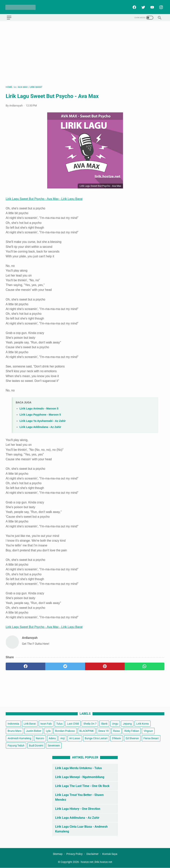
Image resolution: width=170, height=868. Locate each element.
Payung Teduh (16, 745)
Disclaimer (92, 854)
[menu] (9, 16)
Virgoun (148, 731)
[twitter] (142, 6)
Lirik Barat (30, 724)
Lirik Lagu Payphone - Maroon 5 (40, 414)
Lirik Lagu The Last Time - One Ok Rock (82, 786)
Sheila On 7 (90, 724)
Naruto (40, 738)
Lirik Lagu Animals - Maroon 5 (39, 408)
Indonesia (13, 724)
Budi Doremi (36, 745)
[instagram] (160, 6)
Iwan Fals (46, 724)
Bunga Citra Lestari (96, 738)
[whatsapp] (145, 666)
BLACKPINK (87, 731)
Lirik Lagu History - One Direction (78, 809)
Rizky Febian (132, 731)
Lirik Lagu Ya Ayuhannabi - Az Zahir (43, 420)
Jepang (127, 724)
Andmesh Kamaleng (19, 738)
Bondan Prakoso (65, 731)
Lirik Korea (143, 724)
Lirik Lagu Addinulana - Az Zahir (40, 426)
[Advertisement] (85, 52)
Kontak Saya (110, 854)
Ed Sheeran (132, 738)
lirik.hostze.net (104, 862)
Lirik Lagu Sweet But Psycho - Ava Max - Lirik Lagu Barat (44, 198)
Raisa (116, 731)
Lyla (48, 731)
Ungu (115, 724)
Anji (62, 738)
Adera (52, 738)
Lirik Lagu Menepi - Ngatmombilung (80, 777)
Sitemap (58, 854)
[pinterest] (105, 666)
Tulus (59, 724)
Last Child (73, 724)
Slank (104, 724)
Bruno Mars (14, 731)
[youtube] (151, 6)
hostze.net (87, 862)
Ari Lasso (75, 738)
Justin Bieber (34, 731)
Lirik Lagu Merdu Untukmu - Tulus (78, 768)
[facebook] (134, 6)
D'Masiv (117, 738)
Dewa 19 (103, 731)
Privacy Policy (74, 854)
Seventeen (54, 745)
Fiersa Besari (151, 738)
